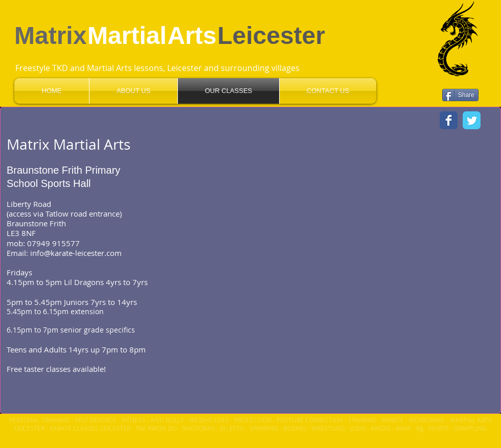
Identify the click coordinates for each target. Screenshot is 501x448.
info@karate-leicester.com (76, 253)
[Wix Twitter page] (472, 120)
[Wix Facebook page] (449, 120)
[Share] (460, 95)
